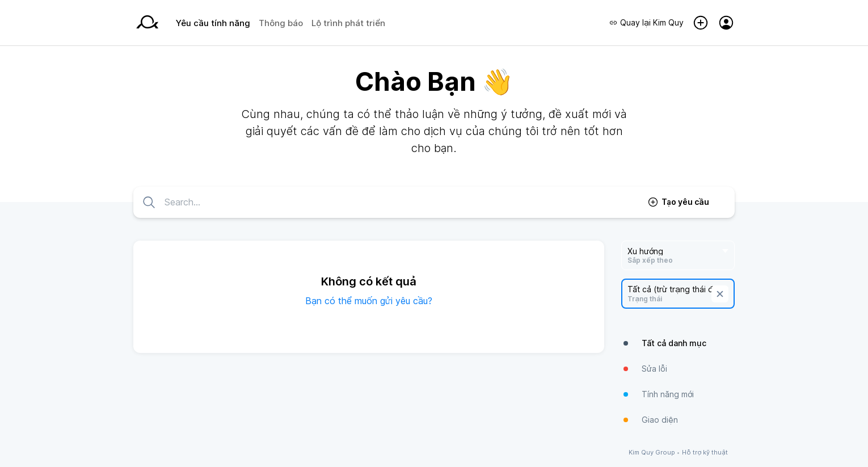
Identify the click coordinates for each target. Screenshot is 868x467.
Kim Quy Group (652, 453)
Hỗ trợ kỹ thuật (705, 453)
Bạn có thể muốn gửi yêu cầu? (369, 301)
